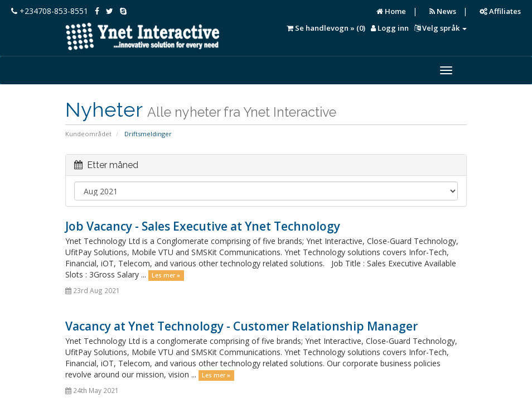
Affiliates (500, 11)
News (443, 11)
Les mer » (166, 275)
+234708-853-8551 (50, 11)
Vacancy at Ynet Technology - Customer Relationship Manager (241, 326)
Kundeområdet (88, 134)
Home (391, 11)
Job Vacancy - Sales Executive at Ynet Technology (203, 226)
